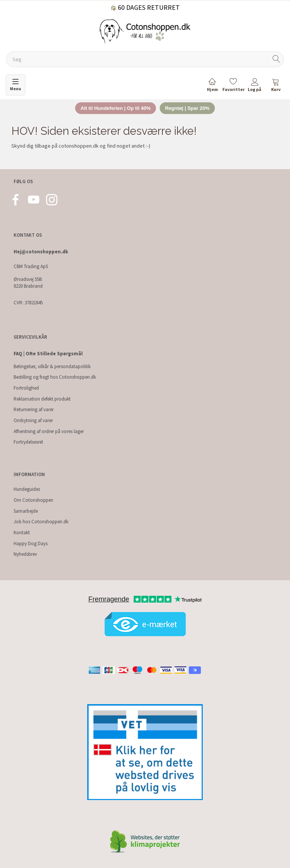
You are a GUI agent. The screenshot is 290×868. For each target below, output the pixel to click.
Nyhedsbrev (25, 554)
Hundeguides (27, 489)
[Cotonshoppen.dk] (145, 31)
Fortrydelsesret (28, 442)
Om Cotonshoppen (33, 500)
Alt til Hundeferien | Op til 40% (116, 108)
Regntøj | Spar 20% (187, 108)
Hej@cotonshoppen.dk (41, 252)
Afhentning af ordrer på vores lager (49, 431)
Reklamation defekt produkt (42, 399)
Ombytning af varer (33, 420)
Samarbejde (26, 511)
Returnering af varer (34, 409)
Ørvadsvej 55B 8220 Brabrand (28, 283)
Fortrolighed (26, 388)
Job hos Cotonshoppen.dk (41, 522)
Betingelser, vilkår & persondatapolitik (52, 366)
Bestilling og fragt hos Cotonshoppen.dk (55, 377)
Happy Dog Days (31, 543)
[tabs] (276, 86)
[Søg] (276, 59)
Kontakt (22, 533)
